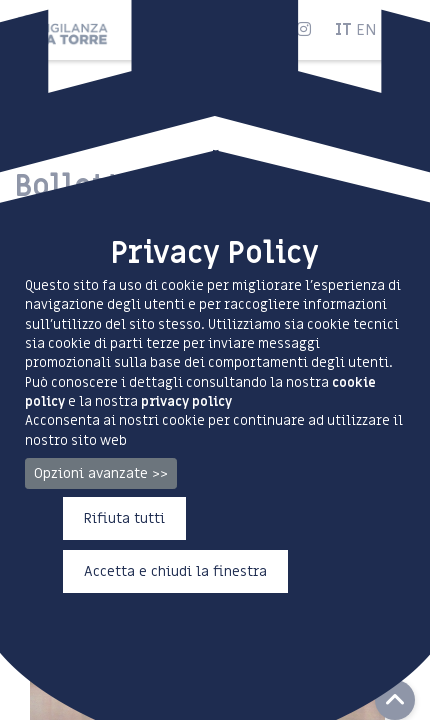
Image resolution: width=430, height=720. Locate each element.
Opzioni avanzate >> (101, 473)
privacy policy (186, 401)
